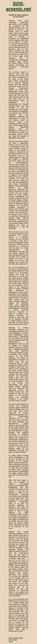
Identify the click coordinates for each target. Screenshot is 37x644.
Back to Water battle (16, 638)
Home (11, 641)
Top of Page (13, 640)
